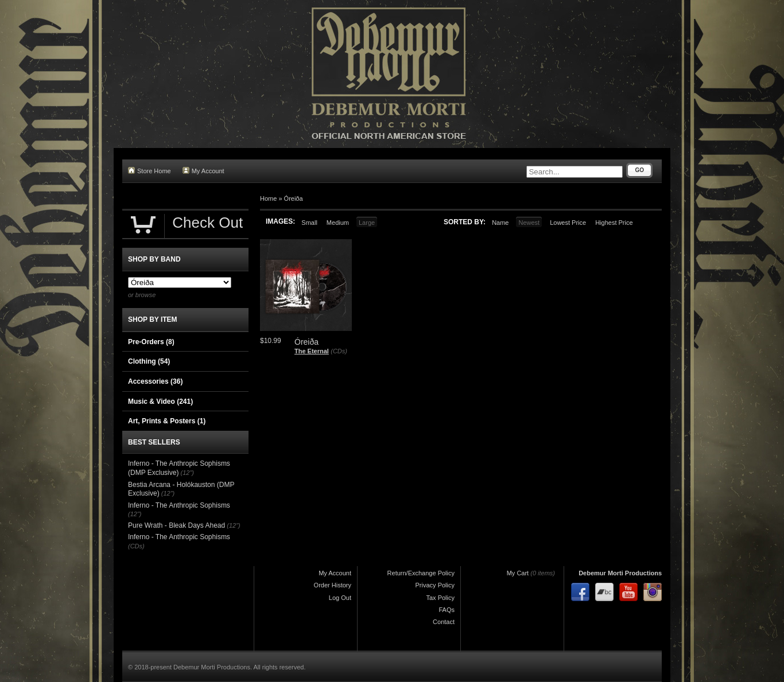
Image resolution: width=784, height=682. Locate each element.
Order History (333, 585)
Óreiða (294, 198)
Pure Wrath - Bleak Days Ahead (176, 525)
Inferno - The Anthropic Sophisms (179, 505)
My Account (203, 171)
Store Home (150, 171)
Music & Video (160, 402)
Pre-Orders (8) (151, 342)
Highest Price (614, 223)
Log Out (340, 598)
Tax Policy (440, 598)
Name (500, 223)
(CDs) (339, 351)
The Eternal (312, 351)
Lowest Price (568, 223)
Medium (338, 223)
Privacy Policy (435, 585)
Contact (444, 622)
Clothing (149, 361)
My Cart (518, 573)
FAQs (447, 610)
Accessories (155, 381)
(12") (187, 473)
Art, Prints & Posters (167, 421)
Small (309, 223)
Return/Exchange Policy (421, 573)
